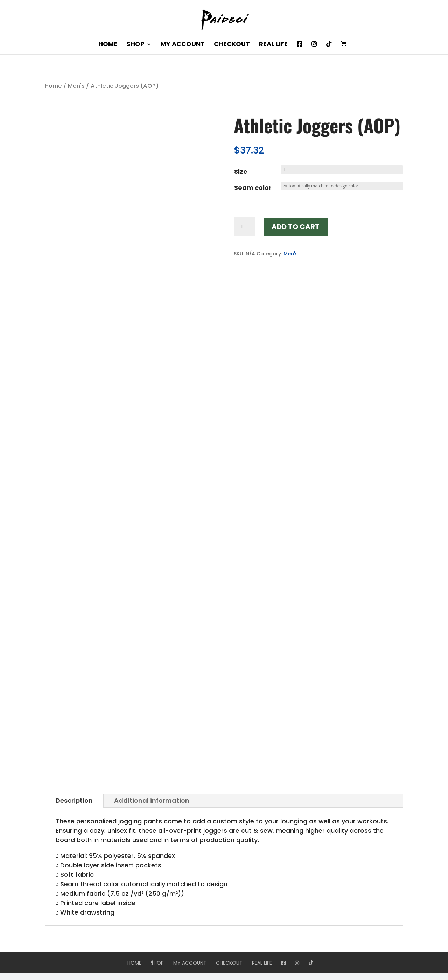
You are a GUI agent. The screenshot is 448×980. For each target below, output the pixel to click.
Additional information (152, 800)
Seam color (253, 188)
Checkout (232, 45)
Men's (76, 86)
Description (74, 800)
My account (183, 45)
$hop (135, 45)
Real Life (273, 45)
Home (108, 45)
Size (241, 172)
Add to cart (296, 227)
